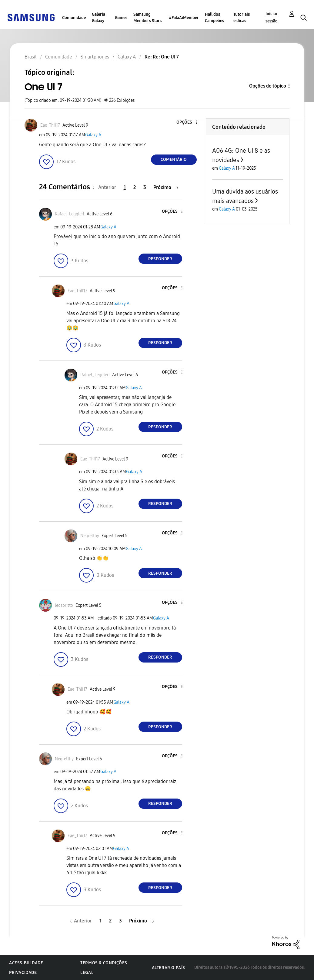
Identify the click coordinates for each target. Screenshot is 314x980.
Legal (87, 973)
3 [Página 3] (145, 187)
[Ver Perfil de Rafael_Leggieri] (70, 214)
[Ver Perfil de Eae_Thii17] (50, 125)
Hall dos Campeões (214, 18)
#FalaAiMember (184, 18)
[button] (186, 123)
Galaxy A (93, 135)
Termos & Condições (104, 963)
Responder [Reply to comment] (160, 259)
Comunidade (74, 18)
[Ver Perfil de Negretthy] (90, 536)
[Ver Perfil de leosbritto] (64, 605)
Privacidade (23, 973)
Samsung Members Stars (147, 18)
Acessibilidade (26, 963)
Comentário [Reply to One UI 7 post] (174, 159)
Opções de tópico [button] (268, 86)
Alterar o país (169, 968)
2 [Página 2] (135, 187)
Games (121, 18)
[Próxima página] (166, 187)
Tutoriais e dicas (242, 18)
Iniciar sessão (272, 17)
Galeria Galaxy (99, 18)
